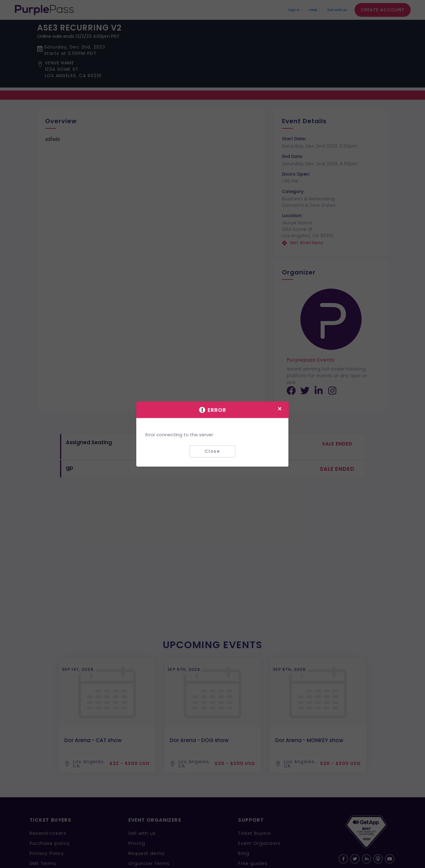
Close (212, 451)
